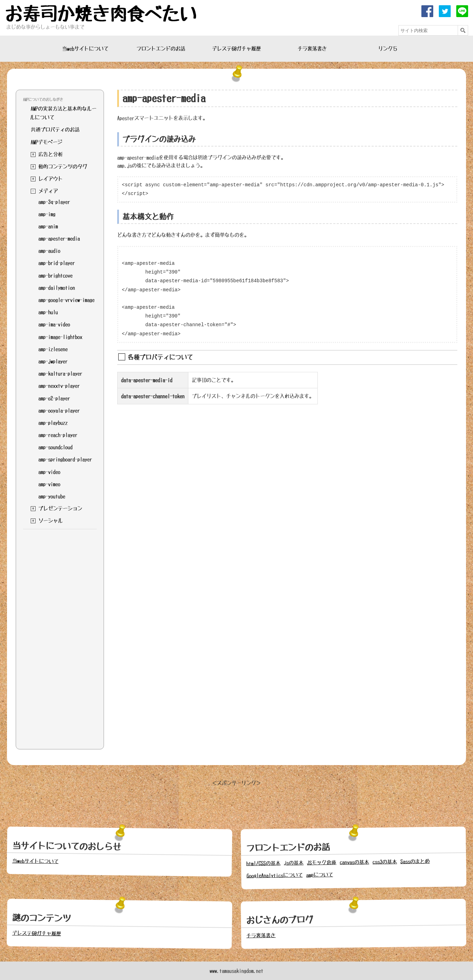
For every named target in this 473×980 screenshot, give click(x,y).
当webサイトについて (85, 48)
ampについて (320, 875)
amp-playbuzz (53, 422)
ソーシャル (51, 521)
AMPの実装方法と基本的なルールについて (63, 113)
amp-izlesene (53, 349)
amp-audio (49, 250)
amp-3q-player (54, 202)
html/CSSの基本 (263, 863)
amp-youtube (52, 496)
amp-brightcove (55, 275)
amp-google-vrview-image (66, 300)
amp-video (49, 472)
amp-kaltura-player (60, 373)
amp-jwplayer (53, 361)
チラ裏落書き (312, 48)
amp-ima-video (54, 324)
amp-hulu (48, 312)
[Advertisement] (60, 637)
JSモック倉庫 (322, 863)
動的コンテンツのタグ (63, 166)
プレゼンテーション (60, 508)
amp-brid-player (57, 263)
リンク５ (388, 48)
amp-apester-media (59, 238)
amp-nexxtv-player (59, 386)
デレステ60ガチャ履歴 (236, 48)
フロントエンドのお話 (161, 48)
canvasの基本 (354, 862)
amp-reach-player (58, 435)
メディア (48, 191)
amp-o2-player (54, 398)
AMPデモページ (47, 142)
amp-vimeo (49, 484)
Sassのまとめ (415, 862)
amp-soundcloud (55, 447)
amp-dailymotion (57, 287)
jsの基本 (294, 863)
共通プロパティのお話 (55, 129)
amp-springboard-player (65, 459)
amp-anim (48, 226)
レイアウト (51, 179)
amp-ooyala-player (59, 410)
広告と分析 (51, 154)
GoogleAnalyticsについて (275, 875)
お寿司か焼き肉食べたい (101, 14)
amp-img (47, 214)
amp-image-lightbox (60, 337)
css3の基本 (385, 862)
